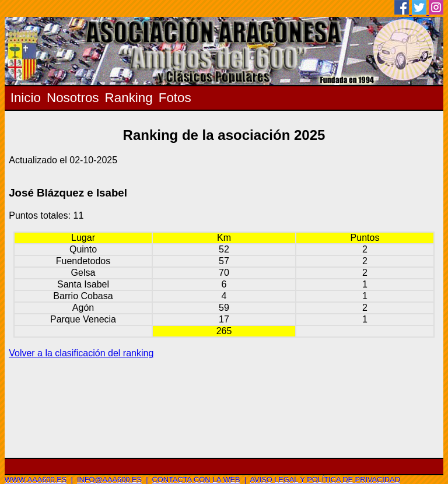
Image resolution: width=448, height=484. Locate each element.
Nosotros (73, 98)
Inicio (26, 98)
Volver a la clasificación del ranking (81, 353)
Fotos (175, 98)
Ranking (129, 98)
